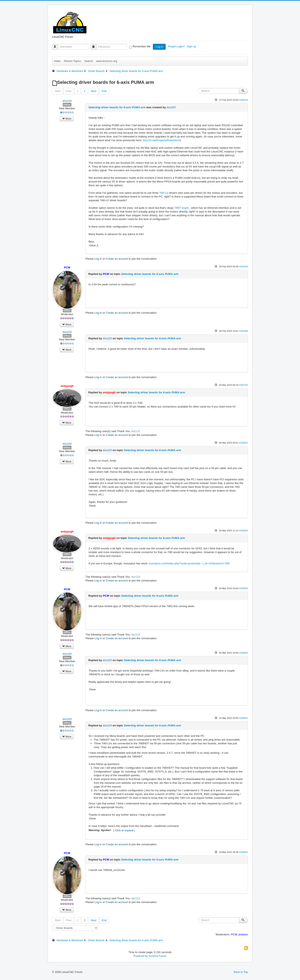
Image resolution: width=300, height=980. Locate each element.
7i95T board (182, 208)
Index (57, 61)
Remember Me (142, 46)
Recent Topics (72, 61)
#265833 (243, 531)
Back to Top (241, 972)
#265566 (243, 331)
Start (58, 91)
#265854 (243, 588)
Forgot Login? (177, 46)
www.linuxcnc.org (106, 61)
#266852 (243, 718)
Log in (159, 47)
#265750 (243, 385)
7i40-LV (164, 193)
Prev (69, 91)
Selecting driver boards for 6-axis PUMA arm (117, 107)
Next (94, 91)
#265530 (243, 267)
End (104, 91)
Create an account (117, 259)
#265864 (243, 653)
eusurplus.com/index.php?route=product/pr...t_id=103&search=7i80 (189, 563)
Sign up (192, 46)
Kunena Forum (157, 956)
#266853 (243, 852)
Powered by (141, 956)
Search (88, 61)
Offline (67, 105)
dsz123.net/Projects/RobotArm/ (161, 140)
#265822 (243, 443)
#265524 (243, 100)
